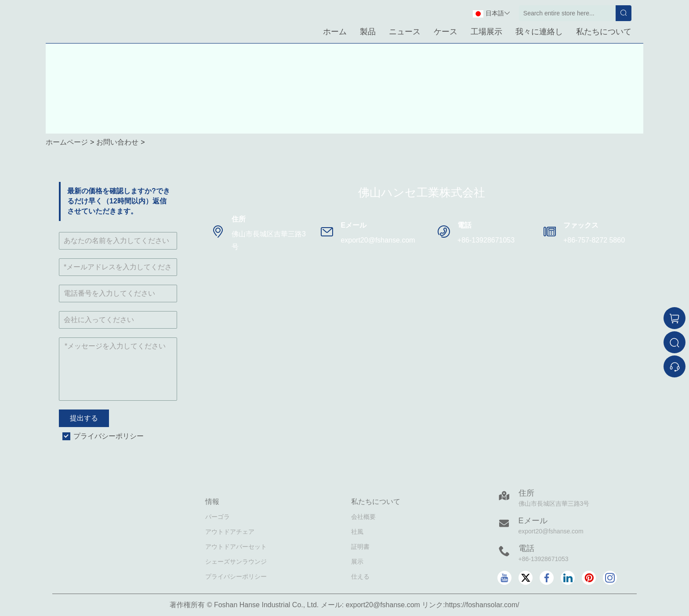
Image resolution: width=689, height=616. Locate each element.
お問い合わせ (117, 142)
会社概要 (363, 517)
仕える (360, 576)
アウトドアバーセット (236, 547)
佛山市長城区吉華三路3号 (269, 240)
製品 (368, 32)
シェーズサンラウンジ (236, 562)
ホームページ (67, 142)
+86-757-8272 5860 (594, 240)
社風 (357, 532)
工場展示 (486, 32)
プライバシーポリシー (109, 436)
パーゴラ (218, 517)
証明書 (360, 547)
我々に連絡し (539, 32)
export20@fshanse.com (378, 240)
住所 (526, 493)
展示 (357, 562)
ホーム (335, 32)
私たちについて (604, 32)
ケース (446, 32)
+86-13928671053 (486, 240)
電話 (526, 548)
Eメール (533, 521)
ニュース (405, 32)
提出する (84, 418)
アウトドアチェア (230, 532)
